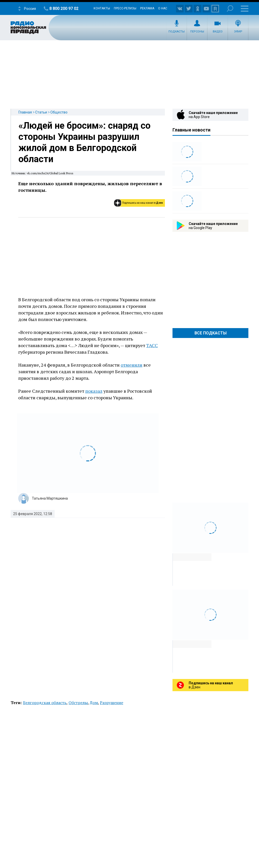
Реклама (147, 8)
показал (94, 391)
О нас (163, 8)
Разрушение (112, 703)
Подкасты (177, 32)
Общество (59, 112)
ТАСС (152, 345)
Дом (94, 703)
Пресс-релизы (125, 8)
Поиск (230, 8)
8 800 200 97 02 (64, 8)
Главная (25, 112)
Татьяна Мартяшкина (50, 498)
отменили (132, 365)
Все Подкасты (211, 333)
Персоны (197, 32)
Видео (218, 32)
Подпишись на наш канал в (143, 203)
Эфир (238, 32)
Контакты (102, 8)
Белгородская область (45, 703)
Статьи (41, 112)
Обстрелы (78, 703)
